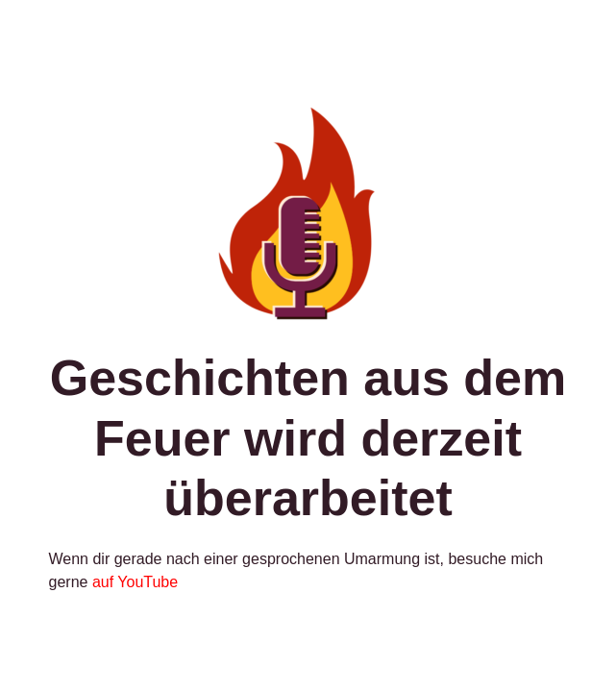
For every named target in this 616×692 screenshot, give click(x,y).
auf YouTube (135, 582)
